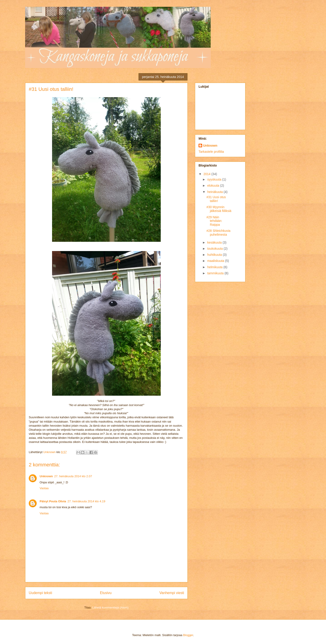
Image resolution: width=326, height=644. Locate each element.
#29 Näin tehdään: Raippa (214, 221)
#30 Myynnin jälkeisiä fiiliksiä (219, 209)
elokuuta (214, 186)
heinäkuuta (215, 192)
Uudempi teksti (40, 593)
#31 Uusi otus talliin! (216, 199)
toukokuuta (215, 249)
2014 (207, 174)
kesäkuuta (215, 242)
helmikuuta (215, 267)
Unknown (46, 476)
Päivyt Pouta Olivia (53, 501)
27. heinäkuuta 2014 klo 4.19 (86, 501)
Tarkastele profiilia (211, 152)
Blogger (188, 635)
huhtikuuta (215, 255)
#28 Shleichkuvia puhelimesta (218, 233)
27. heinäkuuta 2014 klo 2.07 (73, 476)
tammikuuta (216, 273)
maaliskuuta (216, 261)
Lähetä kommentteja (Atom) (110, 608)
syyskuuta (215, 179)
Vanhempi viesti (172, 593)
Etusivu (106, 593)
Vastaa (44, 488)
